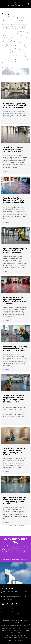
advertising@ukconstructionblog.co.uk (15, 559)
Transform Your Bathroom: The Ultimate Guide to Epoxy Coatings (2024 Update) (15, 451)
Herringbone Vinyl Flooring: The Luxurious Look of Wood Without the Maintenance (15, 106)
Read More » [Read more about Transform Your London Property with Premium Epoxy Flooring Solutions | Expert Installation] (6, 422)
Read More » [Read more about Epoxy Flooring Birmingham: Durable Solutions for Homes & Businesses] (6, 271)
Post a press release (16, 641)
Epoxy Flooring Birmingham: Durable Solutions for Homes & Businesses (15, 251)
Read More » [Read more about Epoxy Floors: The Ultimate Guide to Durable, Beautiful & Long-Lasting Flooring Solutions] (6, 522)
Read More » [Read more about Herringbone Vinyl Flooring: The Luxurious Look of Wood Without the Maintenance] (6, 121)
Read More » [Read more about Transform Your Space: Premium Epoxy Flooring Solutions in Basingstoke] (6, 222)
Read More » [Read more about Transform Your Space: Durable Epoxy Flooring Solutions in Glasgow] (6, 172)
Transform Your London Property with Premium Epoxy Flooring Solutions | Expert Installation (14, 399)
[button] (3, 4)
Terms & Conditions (17, 630)
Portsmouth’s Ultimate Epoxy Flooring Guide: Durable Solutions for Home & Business (15, 301)
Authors (18, 632)
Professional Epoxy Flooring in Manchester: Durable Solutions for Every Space (15, 349)
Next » (23, 526)
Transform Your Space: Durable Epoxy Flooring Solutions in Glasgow (13, 149)
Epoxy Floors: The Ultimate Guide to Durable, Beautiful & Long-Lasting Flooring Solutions (15, 501)
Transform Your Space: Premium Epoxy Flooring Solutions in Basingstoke (14, 200)
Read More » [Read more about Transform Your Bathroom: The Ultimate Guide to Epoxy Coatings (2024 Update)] (6, 471)
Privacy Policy (17, 628)
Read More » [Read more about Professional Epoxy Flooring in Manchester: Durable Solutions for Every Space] (6, 369)
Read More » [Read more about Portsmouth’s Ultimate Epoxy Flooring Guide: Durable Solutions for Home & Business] (6, 320)
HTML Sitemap (7, 628)
